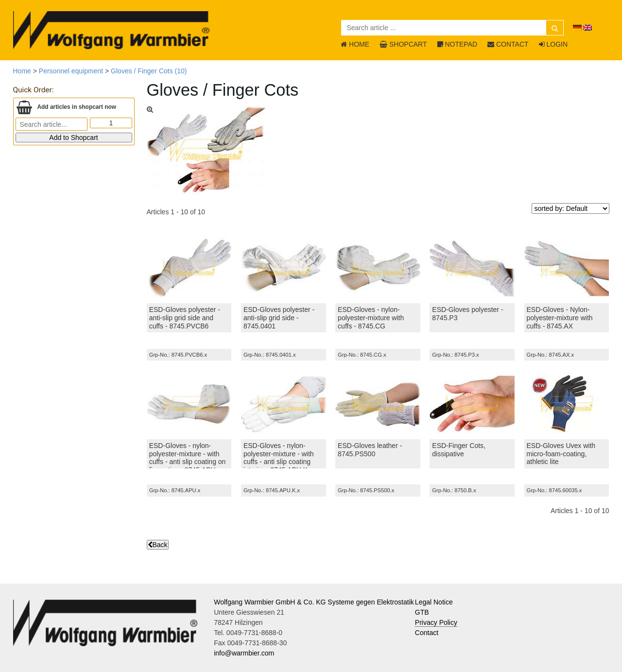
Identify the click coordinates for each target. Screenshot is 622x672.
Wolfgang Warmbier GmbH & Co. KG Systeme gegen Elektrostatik (314, 602)
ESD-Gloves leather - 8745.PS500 (370, 450)
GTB (422, 612)
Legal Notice (434, 602)
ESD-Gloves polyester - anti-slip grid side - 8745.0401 (279, 318)
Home (22, 71)
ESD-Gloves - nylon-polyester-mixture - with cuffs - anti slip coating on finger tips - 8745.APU (188, 458)
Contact (427, 633)
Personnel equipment (71, 71)
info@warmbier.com (244, 653)
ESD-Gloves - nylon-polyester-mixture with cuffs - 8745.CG (371, 318)
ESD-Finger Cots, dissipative (459, 450)
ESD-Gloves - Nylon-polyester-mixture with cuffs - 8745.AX (560, 318)
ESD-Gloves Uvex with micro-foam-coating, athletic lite (561, 454)
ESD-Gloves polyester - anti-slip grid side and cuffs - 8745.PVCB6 (185, 318)
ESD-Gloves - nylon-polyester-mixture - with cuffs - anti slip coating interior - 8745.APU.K (279, 458)
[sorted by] (570, 208)
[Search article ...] (452, 28)
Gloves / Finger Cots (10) (149, 71)
